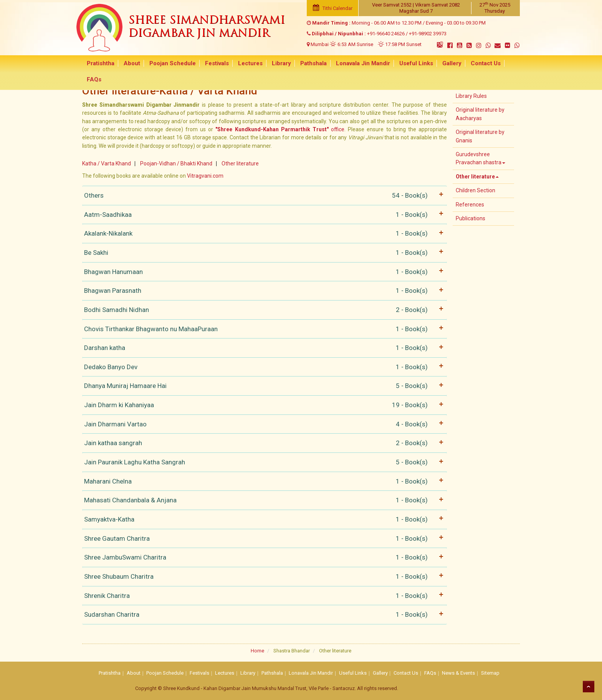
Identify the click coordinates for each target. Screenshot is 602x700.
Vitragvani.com (205, 176)
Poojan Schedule (172, 64)
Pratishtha (103, 64)
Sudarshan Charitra (263, 615)
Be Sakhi (263, 253)
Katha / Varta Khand (107, 163)
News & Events (458, 673)
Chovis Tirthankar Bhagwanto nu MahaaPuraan (263, 329)
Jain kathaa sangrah (263, 443)
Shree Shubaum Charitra (263, 577)
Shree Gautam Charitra (263, 539)
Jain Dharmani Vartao (263, 424)
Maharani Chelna (263, 481)
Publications (471, 218)
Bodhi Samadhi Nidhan (263, 310)
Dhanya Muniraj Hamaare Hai (263, 386)
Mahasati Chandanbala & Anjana (263, 500)
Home (257, 651)
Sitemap (490, 673)
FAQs (506, 64)
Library (278, 64)
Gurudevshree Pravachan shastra (480, 158)
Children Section (475, 190)
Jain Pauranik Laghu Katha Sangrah (263, 462)
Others (263, 196)
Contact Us (476, 64)
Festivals (215, 64)
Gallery (443, 64)
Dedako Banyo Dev (263, 367)
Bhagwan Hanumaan (263, 272)
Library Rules (471, 96)
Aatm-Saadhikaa (263, 215)
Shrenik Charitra (263, 596)
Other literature (240, 163)
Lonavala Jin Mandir (357, 64)
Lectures (248, 64)
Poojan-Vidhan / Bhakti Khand (176, 163)
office (280, 129)
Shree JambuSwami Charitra (263, 557)
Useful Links (409, 64)
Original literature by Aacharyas (480, 114)
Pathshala (308, 64)
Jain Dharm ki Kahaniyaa (263, 405)
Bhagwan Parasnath (263, 291)
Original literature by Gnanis (480, 136)
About (133, 64)
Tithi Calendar (332, 8)
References (470, 205)
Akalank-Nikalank (263, 234)
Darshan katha (263, 348)
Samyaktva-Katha (263, 519)
